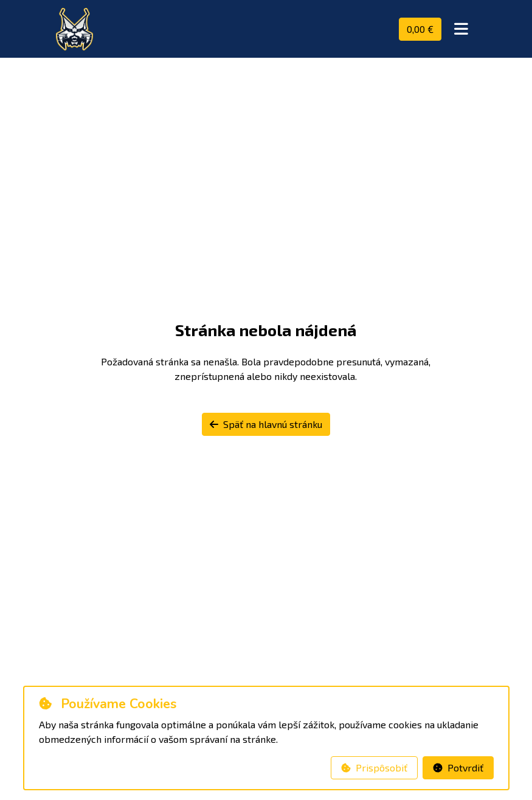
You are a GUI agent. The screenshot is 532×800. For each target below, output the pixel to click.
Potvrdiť (458, 767)
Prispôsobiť (374, 767)
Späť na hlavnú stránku (266, 424)
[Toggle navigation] (461, 29)
